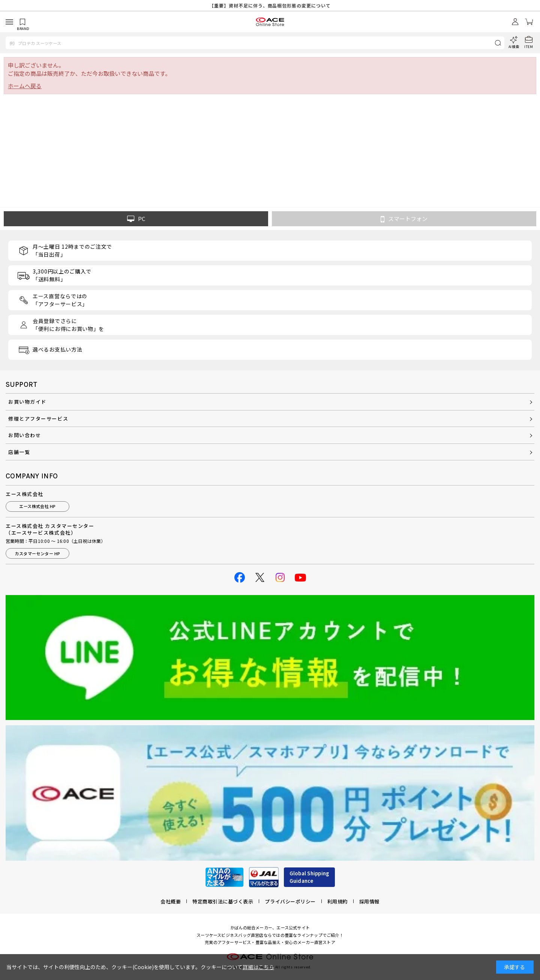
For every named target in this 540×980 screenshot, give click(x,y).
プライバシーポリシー (290, 901)
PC (136, 219)
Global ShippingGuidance (309, 877)
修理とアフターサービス (38, 419)
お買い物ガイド (27, 402)
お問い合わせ (25, 435)
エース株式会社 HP (37, 506)
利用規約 (337, 901)
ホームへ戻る (25, 86)
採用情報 (369, 901)
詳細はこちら (258, 967)
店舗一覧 (19, 452)
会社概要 (171, 901)
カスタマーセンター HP (37, 553)
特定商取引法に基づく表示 (223, 901)
